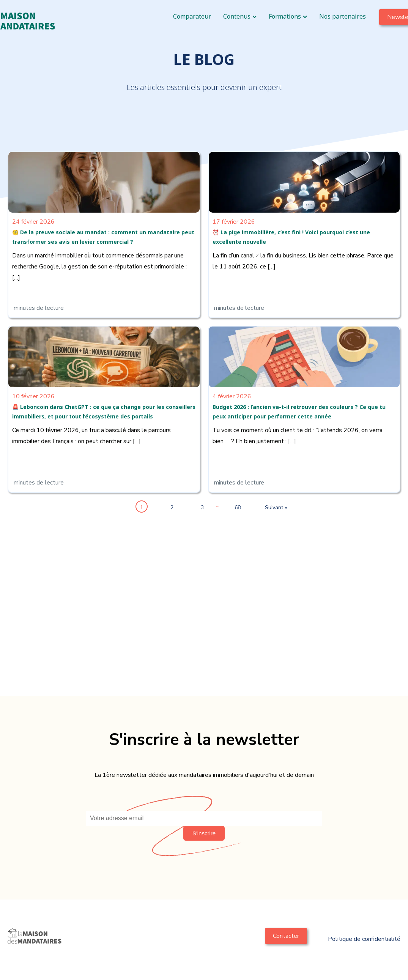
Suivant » (269, 507)
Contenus (240, 16)
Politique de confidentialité (364, 939)
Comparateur (192, 16)
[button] (204, 833)
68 (238, 507)
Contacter (286, 936)
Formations (288, 16)
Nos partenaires (343, 16)
